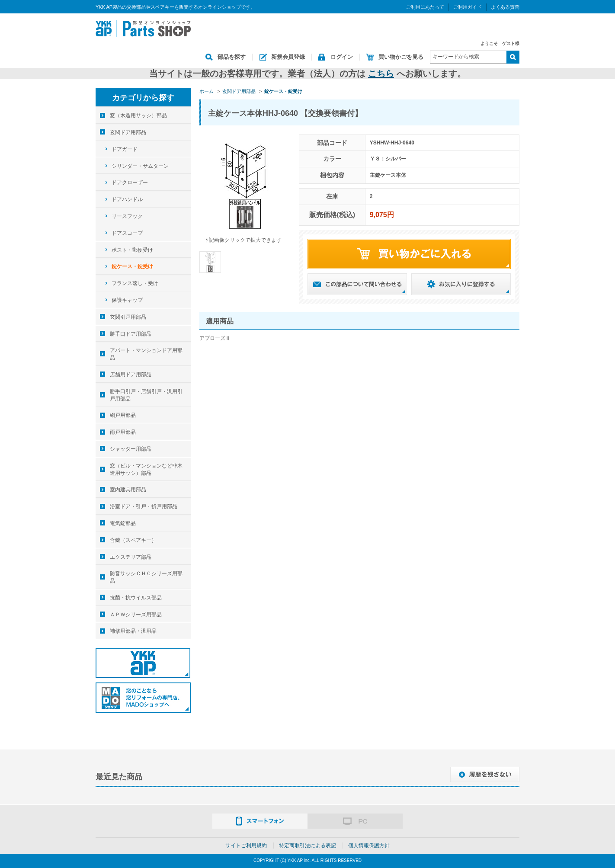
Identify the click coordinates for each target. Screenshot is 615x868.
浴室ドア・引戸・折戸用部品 (144, 506)
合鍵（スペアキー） (133, 540)
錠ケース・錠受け (132, 266)
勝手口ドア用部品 (131, 334)
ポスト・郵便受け (132, 250)
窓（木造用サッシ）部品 (138, 115)
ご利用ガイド (468, 7)
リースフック (127, 216)
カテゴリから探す (143, 98)
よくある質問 (505, 7)
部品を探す (232, 57)
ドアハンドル (127, 199)
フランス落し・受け (135, 283)
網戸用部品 (123, 415)
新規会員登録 (288, 57)
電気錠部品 (123, 523)
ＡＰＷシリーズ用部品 (136, 615)
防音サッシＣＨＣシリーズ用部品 (146, 577)
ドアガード (125, 149)
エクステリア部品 (131, 557)
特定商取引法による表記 (307, 846)
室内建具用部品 (128, 490)
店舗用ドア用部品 (131, 375)
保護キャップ (127, 300)
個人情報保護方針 (369, 846)
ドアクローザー (130, 183)
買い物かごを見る (401, 57)
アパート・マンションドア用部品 (146, 354)
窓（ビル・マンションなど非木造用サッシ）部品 (146, 469)
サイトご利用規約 (246, 846)
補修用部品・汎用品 (133, 631)
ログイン (342, 57)
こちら (381, 74)
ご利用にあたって (425, 7)
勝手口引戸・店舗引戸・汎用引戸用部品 (146, 395)
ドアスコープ (127, 233)
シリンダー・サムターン (140, 166)
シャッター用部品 (131, 449)
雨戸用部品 (123, 432)
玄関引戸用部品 (128, 317)
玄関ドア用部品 (128, 132)
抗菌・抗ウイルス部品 (136, 598)
